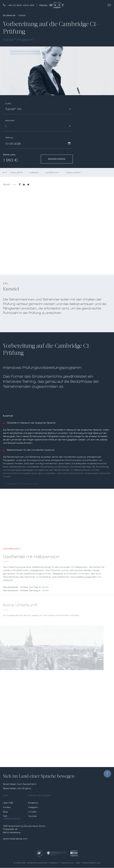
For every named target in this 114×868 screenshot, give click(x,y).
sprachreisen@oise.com (15, 839)
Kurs (8, 104)
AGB (78, 863)
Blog (5, 812)
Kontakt (7, 807)
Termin (9, 138)
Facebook (33, 803)
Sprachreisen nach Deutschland (19, 784)
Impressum (54, 863)
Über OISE (8, 803)
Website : (46, 5)
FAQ (5, 816)
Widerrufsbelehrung (91, 863)
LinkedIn (32, 812)
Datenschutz (67, 863)
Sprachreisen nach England (17, 788)
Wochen (10, 121)
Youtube (32, 816)
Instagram (33, 807)
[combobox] (38, 110)
